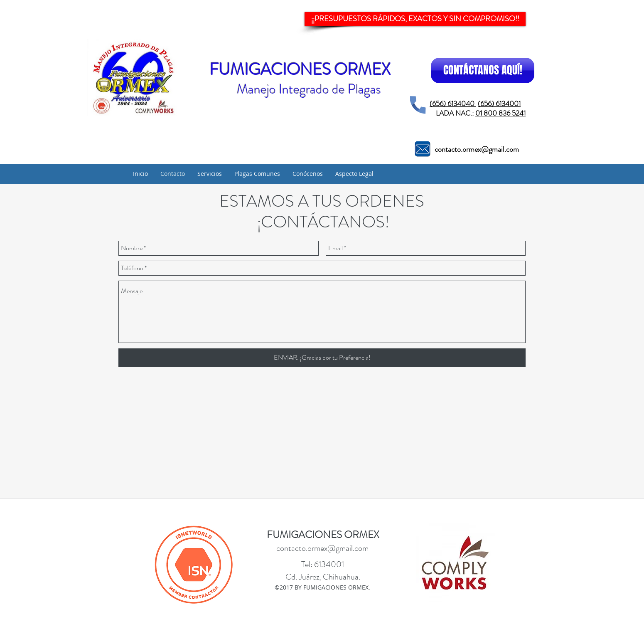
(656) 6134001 (499, 104)
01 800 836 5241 (500, 113)
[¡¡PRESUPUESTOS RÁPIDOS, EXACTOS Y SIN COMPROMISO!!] (415, 19)
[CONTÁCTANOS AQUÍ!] (483, 70)
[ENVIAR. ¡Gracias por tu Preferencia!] (322, 358)
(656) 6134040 (453, 104)
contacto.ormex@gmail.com (477, 149)
